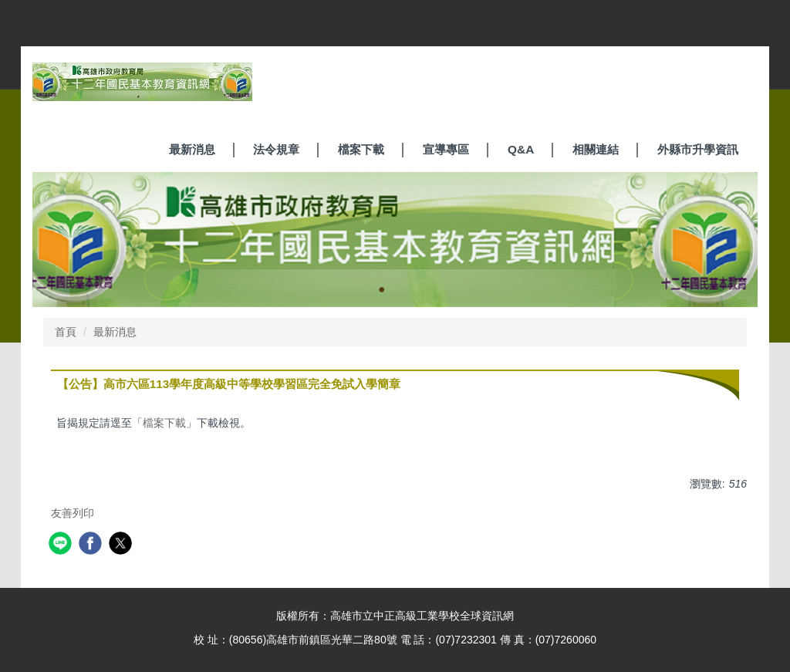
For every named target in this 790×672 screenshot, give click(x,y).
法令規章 (276, 149)
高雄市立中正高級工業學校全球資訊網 (422, 616)
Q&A (521, 149)
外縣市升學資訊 (698, 149)
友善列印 (73, 513)
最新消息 (192, 149)
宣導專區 (446, 149)
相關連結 (596, 149)
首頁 (66, 332)
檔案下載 (361, 149)
